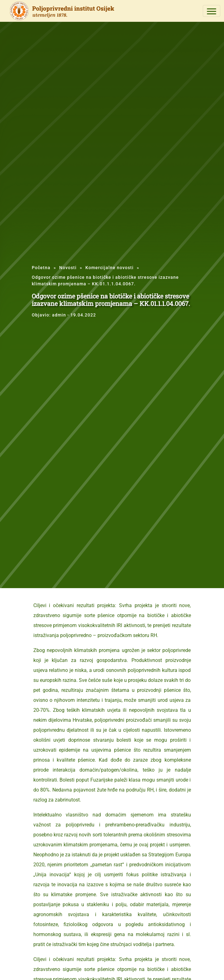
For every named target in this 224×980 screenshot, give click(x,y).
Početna (41, 268)
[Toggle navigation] (212, 11)
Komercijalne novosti (110, 268)
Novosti (68, 268)
